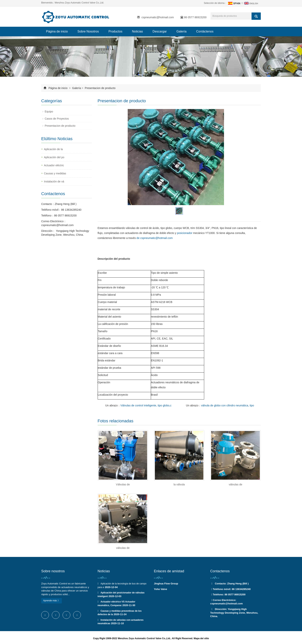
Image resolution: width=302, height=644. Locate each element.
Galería (181, 31)
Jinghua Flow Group (166, 584)
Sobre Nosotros (88, 31)
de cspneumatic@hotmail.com (155, 238)
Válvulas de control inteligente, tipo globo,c (146, 405)
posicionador (185, 233)
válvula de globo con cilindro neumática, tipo (228, 405)
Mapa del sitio (201, 638)
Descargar (160, 31)
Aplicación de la (53, 149)
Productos (115, 31)
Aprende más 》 (52, 601)
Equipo (49, 111)
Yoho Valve (160, 589)
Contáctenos (205, 31)
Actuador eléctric (54, 165)
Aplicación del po (54, 157)
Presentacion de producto (100, 88)
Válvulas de (123, 484)
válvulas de (236, 484)
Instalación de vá (54, 181)
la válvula (179, 484)
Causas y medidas (55, 173)
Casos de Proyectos (57, 119)
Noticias (137, 31)
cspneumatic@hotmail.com (158, 17)
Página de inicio (57, 31)
